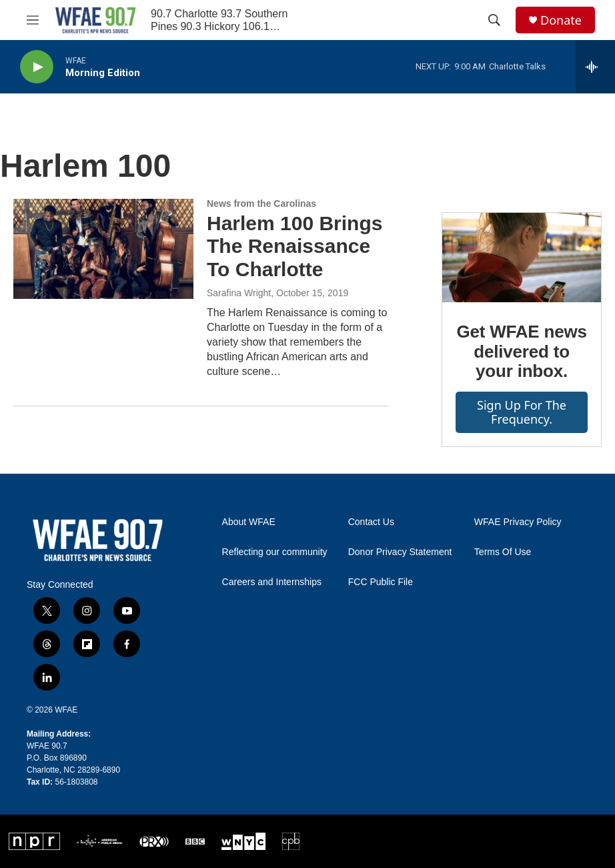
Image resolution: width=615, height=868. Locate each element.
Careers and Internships (272, 582)
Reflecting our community (275, 552)
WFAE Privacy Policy (518, 522)
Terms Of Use (503, 552)
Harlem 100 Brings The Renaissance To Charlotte (294, 247)
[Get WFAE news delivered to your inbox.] (522, 258)
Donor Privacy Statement (400, 552)
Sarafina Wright (239, 293)
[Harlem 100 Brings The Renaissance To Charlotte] (103, 249)
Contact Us (371, 522)
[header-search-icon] (494, 20)
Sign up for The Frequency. (522, 412)
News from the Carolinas (261, 203)
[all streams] (595, 67)
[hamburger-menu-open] (33, 20)
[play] (37, 67)
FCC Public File (381, 582)
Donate (561, 20)
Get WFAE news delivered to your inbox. (521, 352)
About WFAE (249, 522)
